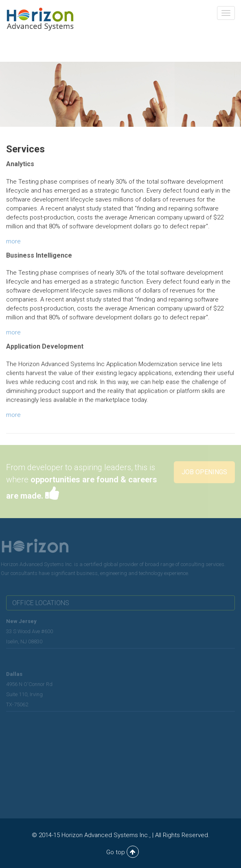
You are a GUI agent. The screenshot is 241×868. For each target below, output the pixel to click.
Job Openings (204, 472)
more (13, 242)
